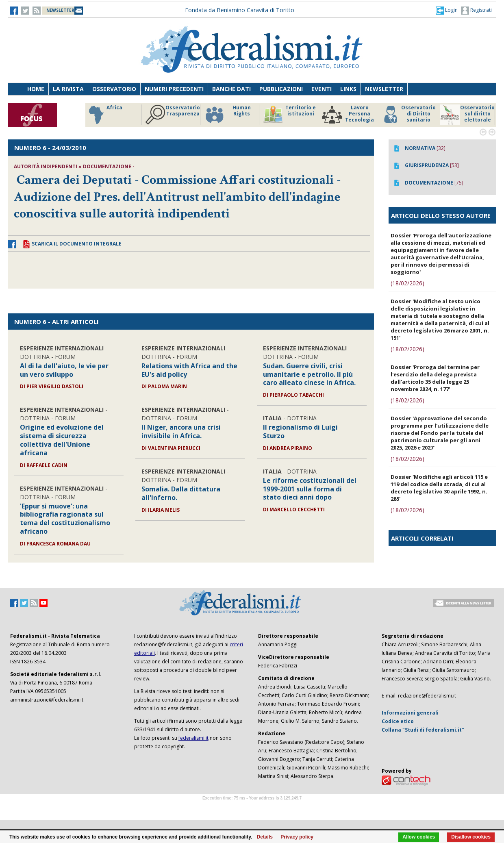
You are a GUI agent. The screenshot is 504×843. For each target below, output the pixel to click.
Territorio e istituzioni (289, 115)
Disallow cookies (471, 837)
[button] (447, 10)
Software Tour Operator (252, 807)
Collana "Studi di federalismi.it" (423, 730)
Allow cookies (419, 837)
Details (265, 837)
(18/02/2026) (407, 283)
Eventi (322, 89)
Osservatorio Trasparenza (173, 115)
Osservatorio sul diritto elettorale (467, 115)
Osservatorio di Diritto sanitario (408, 115)
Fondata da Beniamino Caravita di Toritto (240, 10)
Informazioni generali (410, 713)
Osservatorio (114, 89)
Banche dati (231, 89)
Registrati (476, 11)
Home (36, 89)
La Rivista (68, 89)
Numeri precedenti (174, 89)
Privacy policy (297, 837)
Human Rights (227, 115)
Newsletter (384, 89)
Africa (104, 115)
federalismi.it (193, 738)
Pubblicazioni (281, 89)
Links (348, 89)
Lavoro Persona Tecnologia (348, 115)
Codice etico (398, 721)
